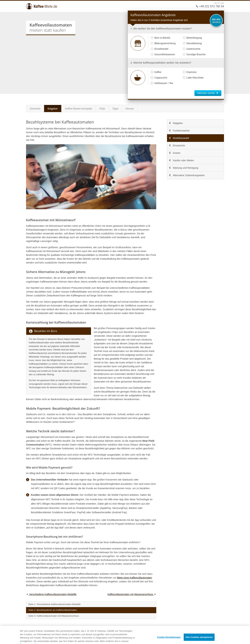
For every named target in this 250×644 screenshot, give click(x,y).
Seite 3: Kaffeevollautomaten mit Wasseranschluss (54, 616)
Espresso (190, 72)
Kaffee (156, 72)
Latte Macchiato (193, 78)
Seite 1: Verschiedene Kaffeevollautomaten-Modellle (54, 604)
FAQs (102, 109)
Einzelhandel (160, 49)
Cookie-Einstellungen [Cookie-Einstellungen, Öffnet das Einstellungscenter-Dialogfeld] (169, 640)
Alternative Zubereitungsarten (187, 175)
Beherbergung (192, 38)
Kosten (174, 153)
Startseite (35, 109)
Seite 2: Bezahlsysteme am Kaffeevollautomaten (53, 610)
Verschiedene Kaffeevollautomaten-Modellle (51, 594)
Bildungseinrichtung (163, 43)
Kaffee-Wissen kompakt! (79, 109)
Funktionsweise (179, 131)
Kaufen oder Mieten (181, 160)
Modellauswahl (179, 138)
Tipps (115, 109)
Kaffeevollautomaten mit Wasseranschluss (132, 594)
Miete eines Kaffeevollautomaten (134, 578)
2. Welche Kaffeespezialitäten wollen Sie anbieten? (161, 63)
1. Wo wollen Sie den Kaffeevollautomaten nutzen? (161, 28)
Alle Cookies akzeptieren (199, 640)
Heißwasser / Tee (162, 83)
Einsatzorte (177, 145)
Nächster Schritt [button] (208, 93)
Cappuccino (159, 78)
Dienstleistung (192, 43)
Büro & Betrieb (161, 38)
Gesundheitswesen (163, 54)
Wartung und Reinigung (183, 168)
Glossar (130, 109)
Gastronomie (192, 49)
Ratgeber (53, 109)
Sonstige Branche (194, 54)
